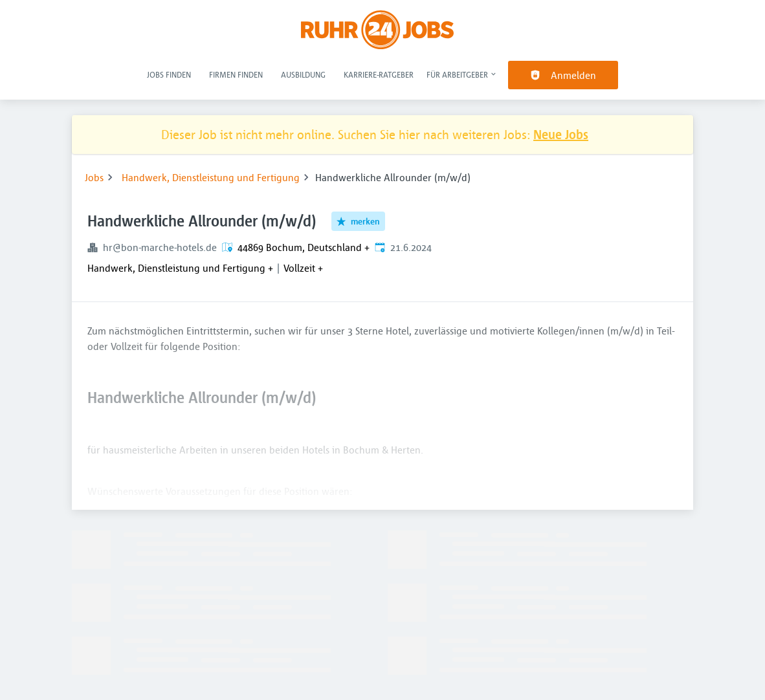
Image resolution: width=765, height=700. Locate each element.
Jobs (94, 177)
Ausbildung (303, 74)
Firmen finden (236, 74)
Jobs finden (169, 74)
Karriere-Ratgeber (379, 74)
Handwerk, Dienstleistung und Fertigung (211, 177)
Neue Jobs (561, 134)
